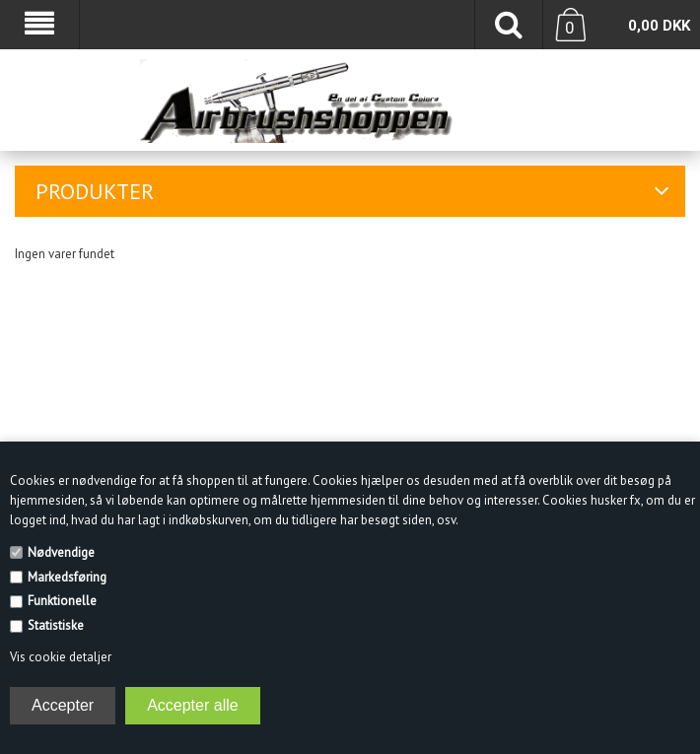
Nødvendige (61, 552)
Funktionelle (62, 601)
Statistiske (56, 625)
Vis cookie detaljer (61, 657)
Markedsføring (67, 577)
